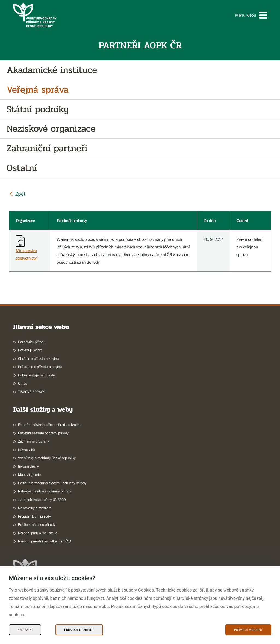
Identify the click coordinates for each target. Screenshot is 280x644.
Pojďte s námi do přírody (37, 524)
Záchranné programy (34, 441)
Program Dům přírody (34, 516)
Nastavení (25, 630)
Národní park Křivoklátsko (38, 533)
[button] (251, 15)
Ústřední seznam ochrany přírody (43, 433)
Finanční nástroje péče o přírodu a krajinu (50, 425)
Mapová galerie (29, 474)
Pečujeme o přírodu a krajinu (40, 367)
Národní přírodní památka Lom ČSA (45, 541)
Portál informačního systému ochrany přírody (52, 483)
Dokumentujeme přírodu (37, 375)
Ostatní (22, 168)
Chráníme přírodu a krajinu (39, 358)
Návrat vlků (26, 450)
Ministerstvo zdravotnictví (27, 249)
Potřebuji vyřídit (30, 350)
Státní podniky (38, 109)
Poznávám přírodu (32, 342)
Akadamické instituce (52, 70)
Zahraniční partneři (47, 148)
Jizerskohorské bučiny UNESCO (42, 500)
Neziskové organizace (51, 129)
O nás (23, 383)
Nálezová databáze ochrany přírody (45, 491)
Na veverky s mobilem (35, 508)
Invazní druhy (28, 466)
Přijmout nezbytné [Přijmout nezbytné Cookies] (79, 630)
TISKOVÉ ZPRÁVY (31, 392)
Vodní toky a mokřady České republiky (47, 458)
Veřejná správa (38, 90)
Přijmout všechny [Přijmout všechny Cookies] (248, 630)
